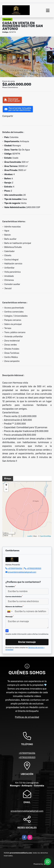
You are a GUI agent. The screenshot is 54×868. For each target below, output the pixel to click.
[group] (27, 57)
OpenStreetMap (45, 536)
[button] (2, 70)
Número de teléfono (14, 607)
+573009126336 (15, 568)
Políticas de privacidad (27, 717)
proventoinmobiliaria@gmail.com (22, 572)
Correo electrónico (14, 597)
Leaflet (30, 536)
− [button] (6, 490)
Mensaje (10, 617)
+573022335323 (34, 568)
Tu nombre (11, 586)
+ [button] (6, 485)
